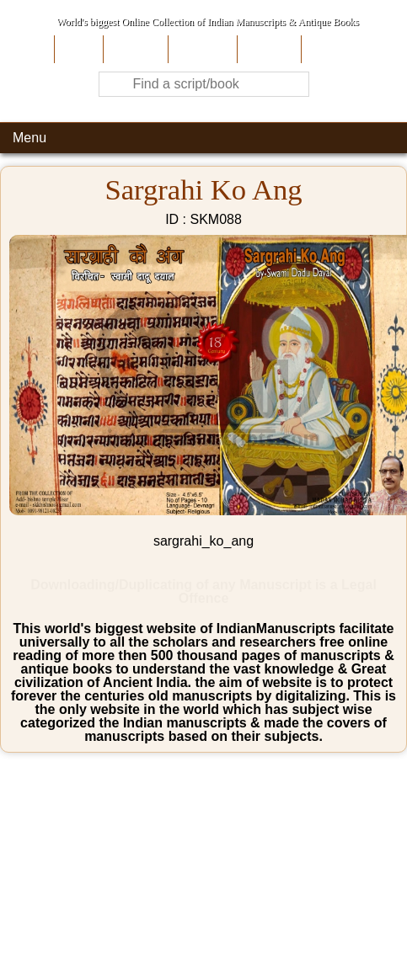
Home (77, 49)
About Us (134, 49)
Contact (327, 49)
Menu (29, 138)
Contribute (201, 49)
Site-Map (267, 49)
